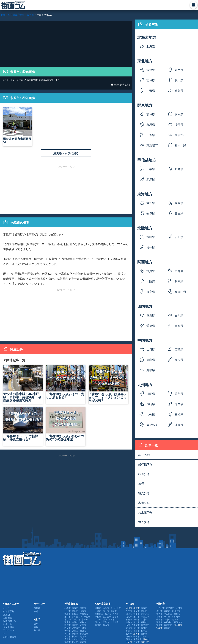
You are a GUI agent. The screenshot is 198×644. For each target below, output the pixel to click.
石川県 (179, 237)
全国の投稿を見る (121, 85)
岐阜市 (83, 625)
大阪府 (151, 281)
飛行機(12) (145, 464)
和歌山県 (180, 292)
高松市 (67, 642)
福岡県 (151, 394)
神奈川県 (180, 146)
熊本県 (179, 404)
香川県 (179, 315)
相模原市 (99, 614)
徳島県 (151, 315)
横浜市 (77, 620)
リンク (6, 633)
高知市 (83, 642)
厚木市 (167, 617)
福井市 (83, 622)
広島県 (179, 349)
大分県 (151, 415)
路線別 (6, 615)
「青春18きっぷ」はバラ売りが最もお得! (66, 382)
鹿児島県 (152, 425)
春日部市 (176, 611)
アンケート (9, 630)
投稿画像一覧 (10, 621)
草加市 (167, 611)
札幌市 (67, 608)
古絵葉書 (8, 618)
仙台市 (67, 611)
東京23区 (179, 136)
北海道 (151, 46)
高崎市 (136, 620)
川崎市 (114, 611)
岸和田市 (168, 625)
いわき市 (145, 614)
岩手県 (179, 70)
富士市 (159, 622)
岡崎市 (129, 637)
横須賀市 (145, 625)
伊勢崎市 (170, 608)
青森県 (151, 70)
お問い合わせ (10, 637)
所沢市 (159, 611)
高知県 (179, 326)
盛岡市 (83, 608)
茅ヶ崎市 (176, 617)
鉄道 (36, 611)
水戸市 (67, 617)
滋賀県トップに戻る (66, 153)
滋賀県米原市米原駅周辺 (18, 125)
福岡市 (98, 625)
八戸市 (129, 611)
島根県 (179, 360)
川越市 (144, 620)
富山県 (151, 237)
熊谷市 (159, 614)
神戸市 (67, 634)
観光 (36, 624)
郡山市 (136, 614)
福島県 (179, 91)
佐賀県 (179, 394)
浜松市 (98, 617)
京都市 (75, 631)
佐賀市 (167, 628)
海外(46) (144, 522)
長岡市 (159, 620)
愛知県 (151, 203)
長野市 (75, 625)
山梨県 (151, 169)
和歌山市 (84, 634)
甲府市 (67, 625)
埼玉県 (179, 125)
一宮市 (136, 637)
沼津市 (175, 620)
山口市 (75, 639)
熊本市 (106, 625)
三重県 (179, 214)
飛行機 (37, 608)
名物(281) (144, 503)
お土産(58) (145, 512)
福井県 (151, 247)
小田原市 (168, 614)
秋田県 (179, 80)
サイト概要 (9, 627)
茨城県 (151, 114)
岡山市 (83, 637)
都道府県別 (9, 611)
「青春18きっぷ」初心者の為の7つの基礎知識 (66, 424)
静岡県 (179, 203)
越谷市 (129, 622)
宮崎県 (179, 415)
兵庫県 (179, 281)
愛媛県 (151, 326)
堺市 (105, 620)
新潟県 (151, 180)
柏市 (128, 625)
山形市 (83, 611)
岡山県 (151, 360)
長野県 (179, 169)
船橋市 (144, 622)
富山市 (67, 622)
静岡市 (67, 628)
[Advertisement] (66, 43)
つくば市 (160, 608)
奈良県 (151, 292)
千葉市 (87, 617)
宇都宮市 (84, 614)
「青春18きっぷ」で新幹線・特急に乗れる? (23, 424)
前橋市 (75, 614)
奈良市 (75, 634)
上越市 (167, 620)
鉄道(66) (144, 474)
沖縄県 (179, 425)
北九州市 (115, 622)
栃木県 (179, 114)
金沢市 (75, 622)
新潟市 (85, 620)
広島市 (67, 639)
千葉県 (151, 135)
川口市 (136, 622)
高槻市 (129, 639)
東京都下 (152, 146)
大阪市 (83, 631)
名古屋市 (76, 628)
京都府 (179, 271)
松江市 (75, 637)
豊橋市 (144, 634)
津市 (84, 628)
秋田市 (75, 611)
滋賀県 (151, 271)
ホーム (6, 608)
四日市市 (178, 622)
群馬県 (151, 125)
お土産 (37, 630)
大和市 (177, 614)
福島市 (67, 614)
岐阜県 (151, 214)
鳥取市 (67, 637)
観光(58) (144, 493)
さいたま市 (77, 617)
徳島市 (83, 639)
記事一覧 (8, 624)
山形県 (151, 91)
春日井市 (168, 622)
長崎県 (151, 404)
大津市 (67, 631)
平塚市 (159, 617)
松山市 (75, 642)
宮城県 (151, 80)
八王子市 (135, 625)
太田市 (179, 608)
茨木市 (159, 625)
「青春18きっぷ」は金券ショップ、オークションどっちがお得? (108, 384)
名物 (36, 627)
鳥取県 (151, 370)
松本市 (144, 631)
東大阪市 (137, 639)
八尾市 (136, 642)
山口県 (151, 349)
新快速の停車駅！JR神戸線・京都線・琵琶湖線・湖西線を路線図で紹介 (23, 383)
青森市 (75, 608)
